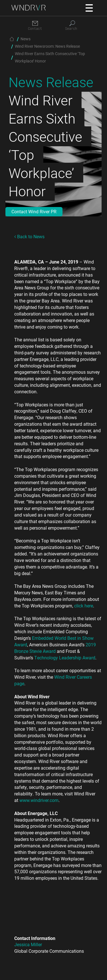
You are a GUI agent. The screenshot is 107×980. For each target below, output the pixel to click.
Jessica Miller (28, 944)
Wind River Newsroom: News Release (47, 46)
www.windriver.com (39, 800)
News (26, 39)
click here (84, 606)
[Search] (72, 26)
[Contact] (35, 26)
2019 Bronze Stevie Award (55, 648)
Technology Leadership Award (65, 658)
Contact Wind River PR (34, 211)
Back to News (29, 236)
